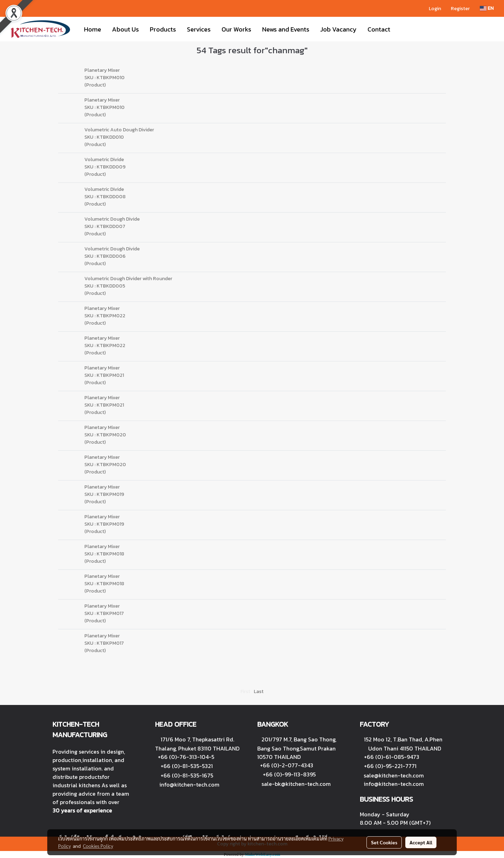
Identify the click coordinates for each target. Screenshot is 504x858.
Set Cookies (384, 842)
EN (487, 8)
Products (163, 29)
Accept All (421, 842)
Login (435, 9)
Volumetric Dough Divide (112, 219)
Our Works (236, 29)
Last (259, 691)
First (245, 691)
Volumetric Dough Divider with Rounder (128, 279)
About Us (125, 29)
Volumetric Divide (104, 160)
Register (460, 9)
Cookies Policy (98, 846)
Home (93, 29)
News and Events (286, 29)
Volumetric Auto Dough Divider (119, 130)
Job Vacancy (338, 29)
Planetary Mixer (102, 70)
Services (199, 29)
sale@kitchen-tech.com (394, 775)
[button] (402, 29)
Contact (379, 29)
